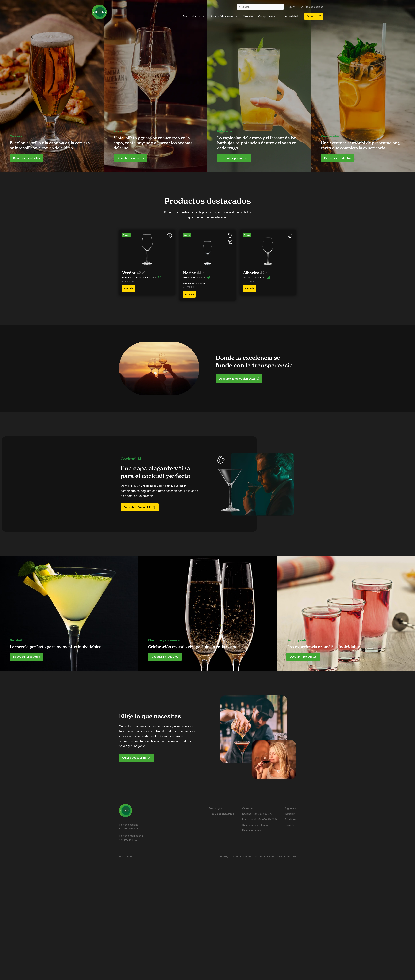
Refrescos (225, 131)
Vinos (118, 131)
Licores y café (297, 640)
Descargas (215, 808)
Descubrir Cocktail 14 (140, 507)
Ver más (129, 288)
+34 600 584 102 (128, 840)
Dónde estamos (252, 830)
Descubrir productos (27, 158)
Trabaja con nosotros (222, 814)
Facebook (291, 819)
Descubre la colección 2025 (239, 379)
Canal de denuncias (287, 856)
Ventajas (248, 16)
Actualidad (291, 16)
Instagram (290, 814)
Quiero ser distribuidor (255, 825)
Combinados (330, 136)
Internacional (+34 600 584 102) (260, 819)
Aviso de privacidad (243, 856)
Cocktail (16, 640)
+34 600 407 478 (129, 829)
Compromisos (269, 16)
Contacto (314, 16)
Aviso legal (225, 856)
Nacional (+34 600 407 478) (258, 814)
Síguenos (291, 808)
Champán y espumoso (164, 640)
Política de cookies (265, 856)
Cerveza (16, 136)
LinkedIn (289, 825)
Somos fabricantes (224, 16)
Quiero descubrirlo (136, 758)
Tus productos (194, 16)
